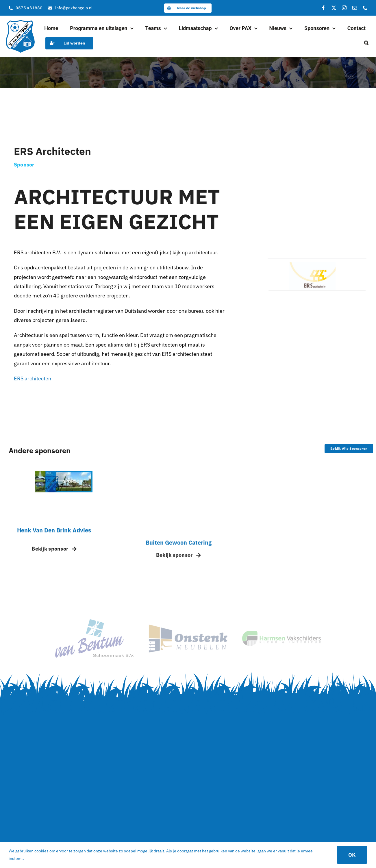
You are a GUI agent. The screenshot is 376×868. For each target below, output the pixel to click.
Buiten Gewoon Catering (179, 548)
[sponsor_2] (188, 627)
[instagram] (344, 8)
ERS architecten (33, 380)
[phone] (365, 8)
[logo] (20, 22)
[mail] (355, 8)
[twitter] (334, 8)
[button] (366, 43)
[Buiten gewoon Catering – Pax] (188, 479)
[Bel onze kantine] (26, 8)
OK (352, 855)
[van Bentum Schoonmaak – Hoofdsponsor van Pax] (95, 622)
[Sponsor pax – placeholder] (64, 477)
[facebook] (323, 8)
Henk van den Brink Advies (54, 534)
